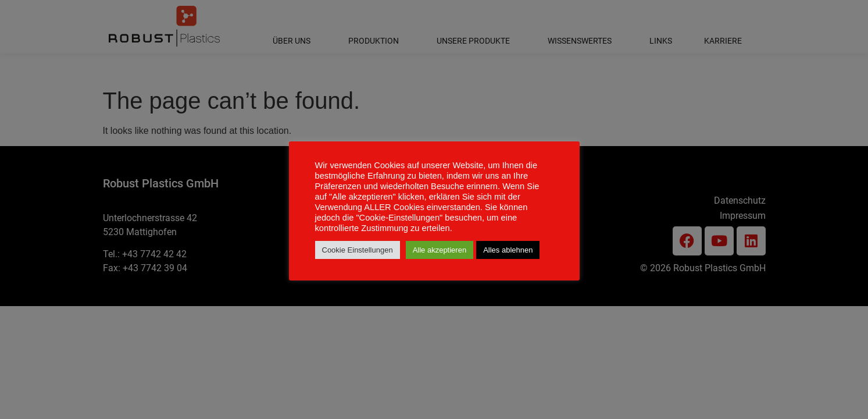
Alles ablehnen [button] (508, 250)
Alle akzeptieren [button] (440, 250)
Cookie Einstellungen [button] (358, 250)
